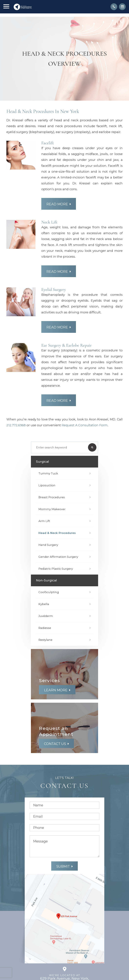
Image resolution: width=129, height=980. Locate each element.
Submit (63, 866)
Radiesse (45, 628)
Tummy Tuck (48, 473)
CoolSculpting (49, 592)
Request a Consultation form (85, 425)
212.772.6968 (16, 425)
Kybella (44, 604)
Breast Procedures (52, 497)
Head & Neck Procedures (57, 533)
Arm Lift (44, 521)
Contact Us (55, 744)
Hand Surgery (48, 545)
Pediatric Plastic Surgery (56, 569)
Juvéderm (46, 616)
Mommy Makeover (52, 509)
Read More (57, 204)
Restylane (45, 640)
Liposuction (47, 485)
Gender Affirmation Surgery (58, 557)
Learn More (56, 690)
